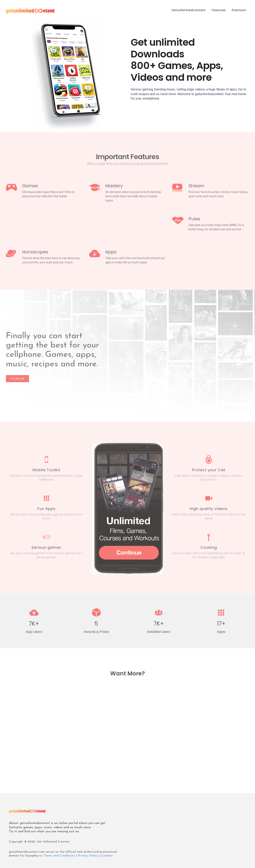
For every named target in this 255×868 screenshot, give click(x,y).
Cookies (107, 856)
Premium (239, 10)
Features (219, 10)
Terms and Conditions (59, 856)
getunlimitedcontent (189, 10)
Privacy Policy (88, 856)
